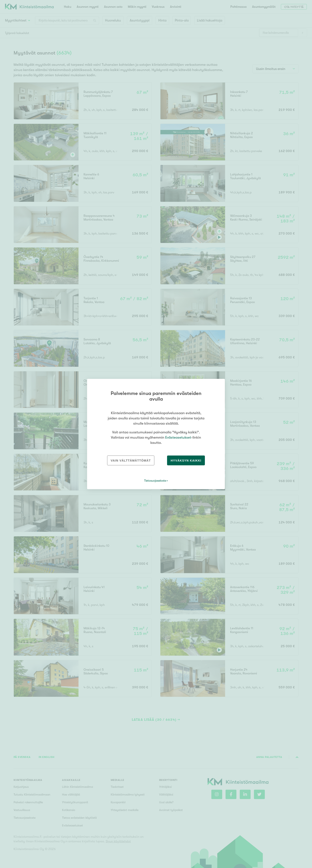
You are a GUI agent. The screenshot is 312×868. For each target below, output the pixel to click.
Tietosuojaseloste (155, 481)
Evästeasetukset (178, 437)
